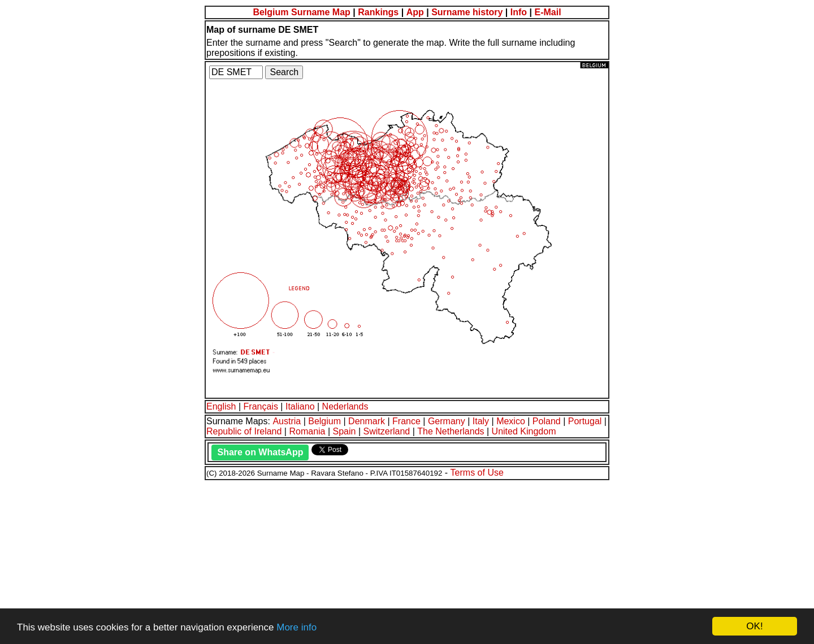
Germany (447, 421)
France (406, 421)
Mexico (511, 421)
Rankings (378, 12)
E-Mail (547, 12)
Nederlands (345, 406)
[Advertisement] (344, 560)
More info (296, 627)
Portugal (585, 421)
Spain (345, 431)
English (221, 406)
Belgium (324, 421)
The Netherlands (451, 431)
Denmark (367, 421)
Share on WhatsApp (260, 452)
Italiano (300, 406)
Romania (307, 431)
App (415, 12)
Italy (481, 421)
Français (261, 406)
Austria (287, 421)
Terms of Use (477, 473)
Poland (547, 421)
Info (519, 12)
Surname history (467, 12)
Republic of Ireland (244, 431)
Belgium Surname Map (301, 12)
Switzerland (387, 431)
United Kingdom (524, 431)
